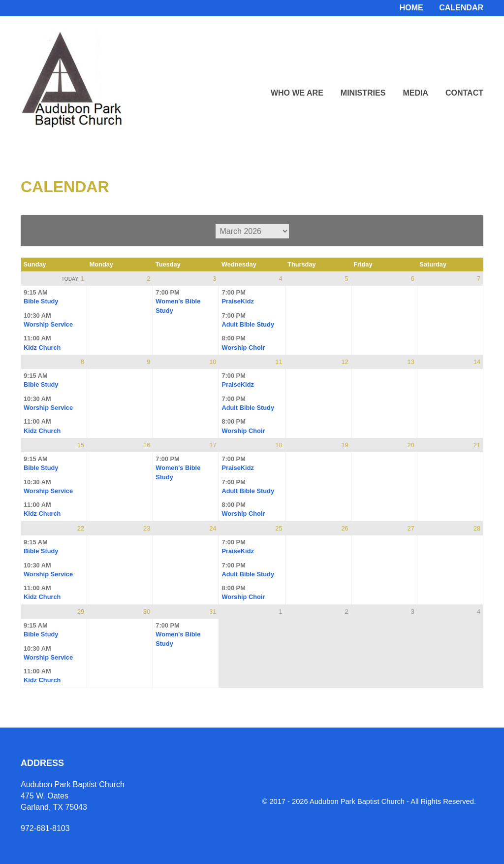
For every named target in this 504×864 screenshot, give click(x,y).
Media (415, 93)
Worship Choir (243, 348)
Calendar (461, 8)
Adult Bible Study (248, 324)
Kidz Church (42, 348)
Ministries (363, 93)
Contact (464, 93)
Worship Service (48, 324)
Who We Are (297, 93)
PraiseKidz (237, 301)
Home (411, 8)
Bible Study (41, 301)
